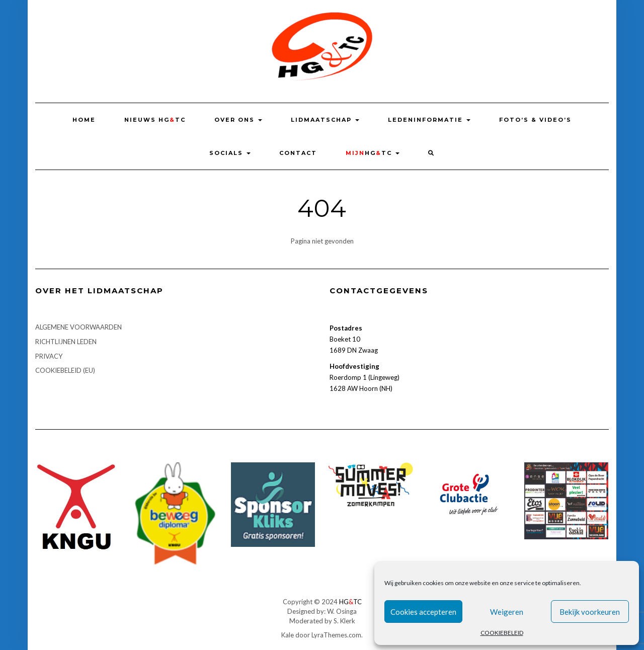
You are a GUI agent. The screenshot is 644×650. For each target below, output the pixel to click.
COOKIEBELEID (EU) (65, 370)
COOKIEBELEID (502, 633)
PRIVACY (49, 356)
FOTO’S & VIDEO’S (535, 120)
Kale (288, 635)
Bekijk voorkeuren (590, 612)
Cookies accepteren (423, 612)
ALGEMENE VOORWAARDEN (78, 327)
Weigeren (507, 612)
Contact (298, 153)
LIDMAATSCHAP (325, 120)
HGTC (373, 153)
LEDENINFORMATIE (429, 120)
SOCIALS (230, 153)
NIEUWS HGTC (155, 120)
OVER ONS (238, 120)
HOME (84, 120)
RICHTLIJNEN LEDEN (66, 342)
